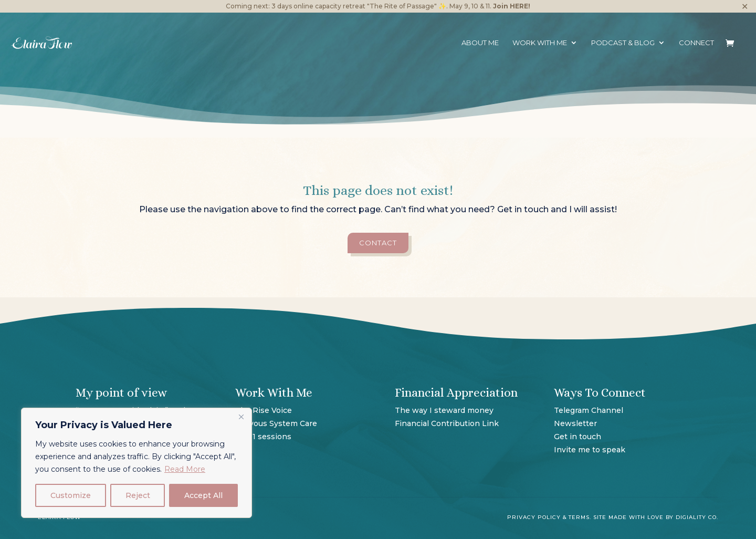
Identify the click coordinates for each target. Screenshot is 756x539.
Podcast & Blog (623, 43)
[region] (136, 463)
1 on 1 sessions (263, 437)
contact (378, 243)
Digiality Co (696, 517)
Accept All (203, 495)
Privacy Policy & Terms (548, 517)
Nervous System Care (276, 423)
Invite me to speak (590, 450)
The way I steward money (445, 410)
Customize (71, 495)
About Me (480, 43)
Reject (138, 495)
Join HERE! (512, 6)
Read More (185, 469)
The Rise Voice (264, 410)
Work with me (540, 43)
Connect (696, 43)
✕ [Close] (745, 7)
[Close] (241, 417)
